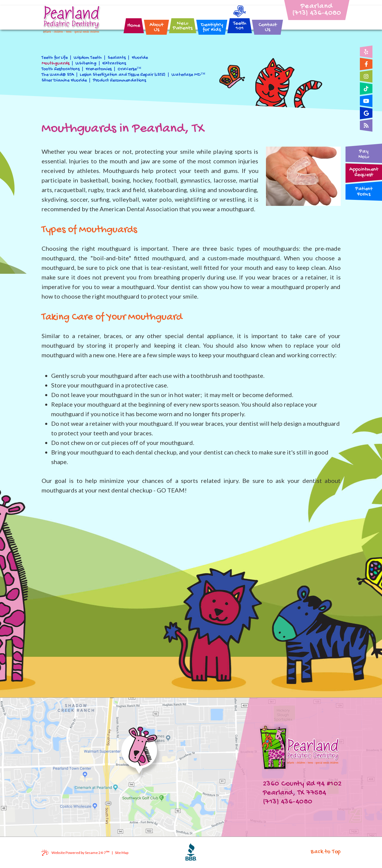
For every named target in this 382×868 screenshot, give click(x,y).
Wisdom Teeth (88, 58)
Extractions (114, 64)
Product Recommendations (119, 81)
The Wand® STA (58, 75)
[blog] (366, 125)
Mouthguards (55, 64)
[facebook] (366, 64)
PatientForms (364, 192)
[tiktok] (366, 89)
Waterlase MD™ (188, 75)
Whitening (86, 64)
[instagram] (366, 76)
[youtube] (366, 101)
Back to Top (326, 852)
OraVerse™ (130, 69)
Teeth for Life (55, 58)
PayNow (364, 154)
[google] (366, 113)
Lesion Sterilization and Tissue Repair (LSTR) (123, 75)
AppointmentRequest (364, 172)
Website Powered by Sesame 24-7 (80, 853)
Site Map (122, 853)
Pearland (317, 6)
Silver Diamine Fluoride (64, 81)
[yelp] (366, 52)
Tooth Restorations (61, 69)
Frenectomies (99, 69)
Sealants (117, 58)
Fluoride (140, 58)
